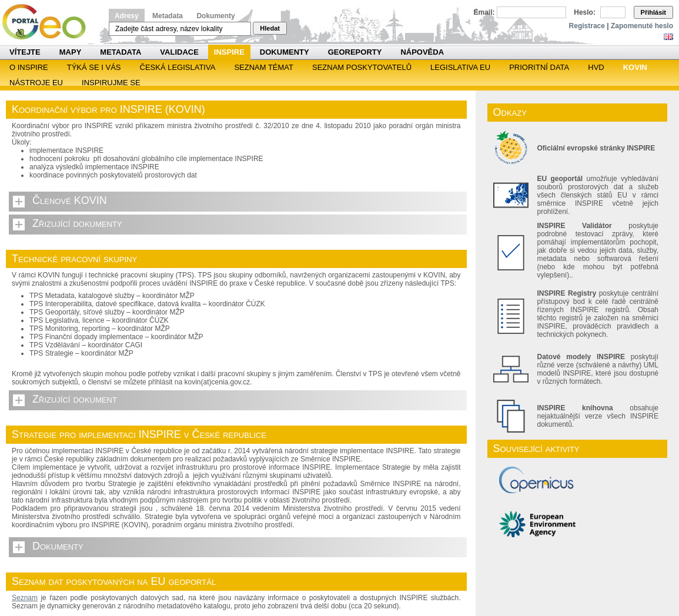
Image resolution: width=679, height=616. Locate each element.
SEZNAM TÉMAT (264, 67)
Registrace (587, 26)
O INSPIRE (29, 67)
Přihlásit (653, 12)
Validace (179, 52)
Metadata (168, 16)
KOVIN (635, 67)
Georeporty (355, 52)
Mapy (71, 52)
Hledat (270, 28)
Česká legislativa (178, 67)
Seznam (25, 598)
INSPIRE (229, 52)
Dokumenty (215, 16)
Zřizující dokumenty (77, 223)
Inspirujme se (111, 83)
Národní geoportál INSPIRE (48, 22)
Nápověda (422, 52)
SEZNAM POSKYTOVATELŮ (362, 67)
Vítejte (25, 52)
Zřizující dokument (75, 399)
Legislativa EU (460, 67)
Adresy (127, 16)
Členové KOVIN (70, 200)
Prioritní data (539, 67)
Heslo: (585, 12)
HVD (596, 67)
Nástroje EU (36, 83)
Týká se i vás (94, 67)
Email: (484, 12)
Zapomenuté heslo (642, 26)
